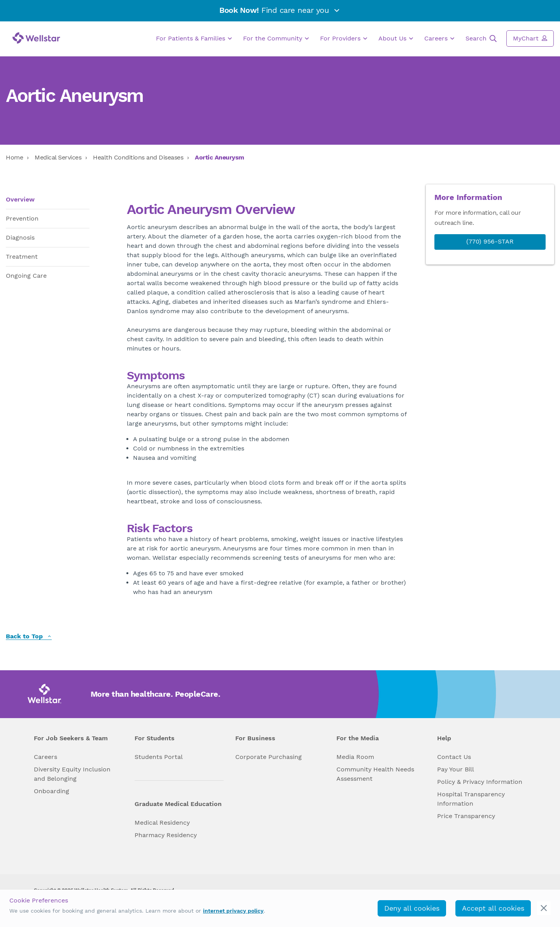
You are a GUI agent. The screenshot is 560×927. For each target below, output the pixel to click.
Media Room (355, 757)
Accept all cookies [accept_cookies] (493, 908)
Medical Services (58, 157)
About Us (396, 39)
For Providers (344, 39)
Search (481, 39)
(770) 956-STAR (490, 241)
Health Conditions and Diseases (138, 157)
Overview (20, 199)
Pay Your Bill (456, 769)
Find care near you (280, 10)
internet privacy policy (233, 911)
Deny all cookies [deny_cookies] (412, 908)
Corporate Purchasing (269, 757)
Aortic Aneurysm (220, 157)
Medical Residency (162, 823)
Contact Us (454, 757)
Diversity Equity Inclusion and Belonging (72, 774)
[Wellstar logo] (36, 38)
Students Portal (159, 757)
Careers (439, 39)
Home (14, 157)
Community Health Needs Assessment (375, 774)
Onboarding (52, 791)
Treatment (22, 257)
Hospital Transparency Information (471, 799)
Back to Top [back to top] (29, 637)
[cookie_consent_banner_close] (544, 908)
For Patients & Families (194, 39)
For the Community (276, 39)
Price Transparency (466, 816)
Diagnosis (20, 237)
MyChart (530, 38)
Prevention (22, 218)
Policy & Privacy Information (480, 782)
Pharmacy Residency (166, 835)
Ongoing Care (26, 276)
